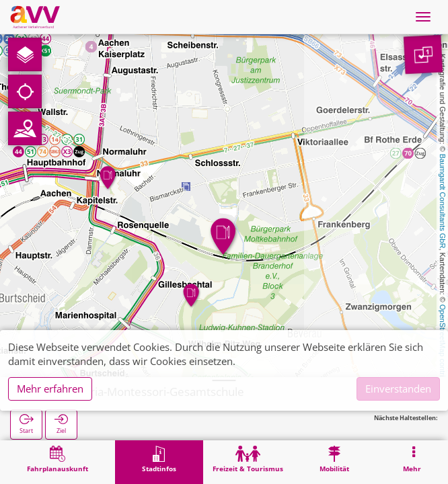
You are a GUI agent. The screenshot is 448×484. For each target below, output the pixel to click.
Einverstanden (398, 389)
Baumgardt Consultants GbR (443, 201)
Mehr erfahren (50, 389)
